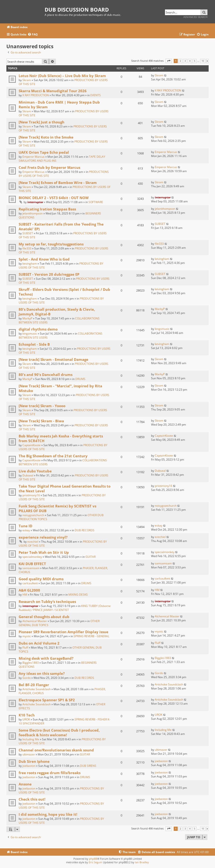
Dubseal (28, 475)
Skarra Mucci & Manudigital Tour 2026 (53, 91)
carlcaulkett (30, 583)
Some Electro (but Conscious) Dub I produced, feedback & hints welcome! (59, 733)
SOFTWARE (96, 202)
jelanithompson (33, 213)
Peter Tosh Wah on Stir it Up (44, 552)
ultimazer (29, 754)
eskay (26, 530)
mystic (27, 636)
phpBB (93, 859)
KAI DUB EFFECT (32, 564)
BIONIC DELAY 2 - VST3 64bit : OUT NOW (54, 198)
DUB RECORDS (85, 530)
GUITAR (91, 557)
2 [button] (180, 61)
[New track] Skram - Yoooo (42, 406)
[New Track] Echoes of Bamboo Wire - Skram (58, 183)
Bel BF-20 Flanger (34, 685)
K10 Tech (27, 715)
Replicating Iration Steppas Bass (47, 209)
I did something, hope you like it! (48, 814)
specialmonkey (32, 557)
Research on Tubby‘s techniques (47, 602)
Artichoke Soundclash (37, 689)
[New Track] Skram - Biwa (41, 421)
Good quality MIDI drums (41, 579)
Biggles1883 (31, 663)
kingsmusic (30, 334)
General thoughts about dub (44, 617)
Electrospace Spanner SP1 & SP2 (47, 700)
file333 (27, 248)
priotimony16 (31, 495)
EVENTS (96, 95)
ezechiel (33, 542)
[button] (169, 61)
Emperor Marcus (34, 157)
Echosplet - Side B (34, 344)
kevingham (30, 264)
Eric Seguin (95, 862)
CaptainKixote (32, 445)
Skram (27, 80)
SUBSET (28, 233)
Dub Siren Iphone (34, 761)
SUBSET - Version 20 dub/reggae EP (49, 274)
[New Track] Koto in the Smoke (46, 137)
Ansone (25, 784)
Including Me (31, 739)
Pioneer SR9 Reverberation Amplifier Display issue (63, 632)
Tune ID (25, 526)
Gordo (27, 678)
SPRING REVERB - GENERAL (91, 636)
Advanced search (195, 17)
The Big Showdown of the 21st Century (53, 456)
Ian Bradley (142, 862)
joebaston (29, 766)
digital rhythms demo (38, 329)
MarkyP (27, 318)
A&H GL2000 (29, 590)
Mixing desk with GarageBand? (46, 658)
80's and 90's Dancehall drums (46, 375)
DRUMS (80, 379)
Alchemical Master (35, 621)
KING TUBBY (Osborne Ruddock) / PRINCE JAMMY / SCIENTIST (65, 608)
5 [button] (195, 61)
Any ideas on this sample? (42, 673)
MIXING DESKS (78, 595)
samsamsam (31, 568)
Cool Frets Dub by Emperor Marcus (49, 167)
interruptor (35, 202)
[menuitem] (33, 35)
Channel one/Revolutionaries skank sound (56, 750)
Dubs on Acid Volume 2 (39, 643)
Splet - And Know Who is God (44, 259)
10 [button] (203, 61)
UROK (26, 719)
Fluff (25, 648)
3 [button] (185, 61)
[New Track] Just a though (42, 122)
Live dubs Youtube (35, 471)
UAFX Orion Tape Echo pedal (44, 152)
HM (25, 595)
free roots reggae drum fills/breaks (50, 773)
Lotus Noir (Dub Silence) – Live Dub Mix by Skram (62, 76)
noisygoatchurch (33, 515)
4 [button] (190, 61)
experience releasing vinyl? (43, 537)
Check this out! (32, 799)
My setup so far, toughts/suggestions (51, 244)
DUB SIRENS (88, 766)
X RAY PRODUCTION (36, 95)
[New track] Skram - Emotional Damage (53, 359)
